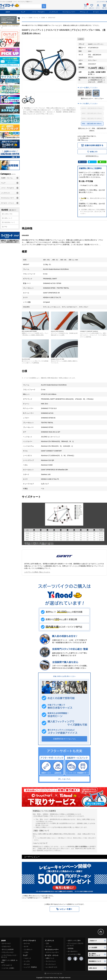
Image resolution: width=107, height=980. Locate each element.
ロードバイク (6, 943)
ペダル (26, 952)
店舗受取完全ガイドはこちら (64, 739)
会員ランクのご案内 (74, 941)
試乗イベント (50, 958)
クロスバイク (6, 946)
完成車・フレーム (7, 178)
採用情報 (71, 948)
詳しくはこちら (64, 779)
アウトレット (84, 12)
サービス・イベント (99, 12)
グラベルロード (7, 965)
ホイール (27, 943)
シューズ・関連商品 (30, 967)
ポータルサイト (73, 951)
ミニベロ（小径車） (9, 968)
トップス (27, 961)
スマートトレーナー (52, 952)
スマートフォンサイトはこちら (54, 973)
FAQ (6, 227)
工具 (47, 943)
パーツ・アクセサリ (38, 12)
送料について (8, 218)
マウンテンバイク (8, 952)
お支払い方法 (8, 214)
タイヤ (26, 946)
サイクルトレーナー (69, 12)
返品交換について (10, 222)
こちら (86, 140)
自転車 (8, 12)
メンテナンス (53, 12)
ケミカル (49, 946)
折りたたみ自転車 (8, 949)
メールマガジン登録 (74, 954)
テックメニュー (51, 964)
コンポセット (28, 949)
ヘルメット (28, 958)
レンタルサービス (52, 967)
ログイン (40, 898)
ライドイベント (51, 961)
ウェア (23, 12)
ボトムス (27, 964)
